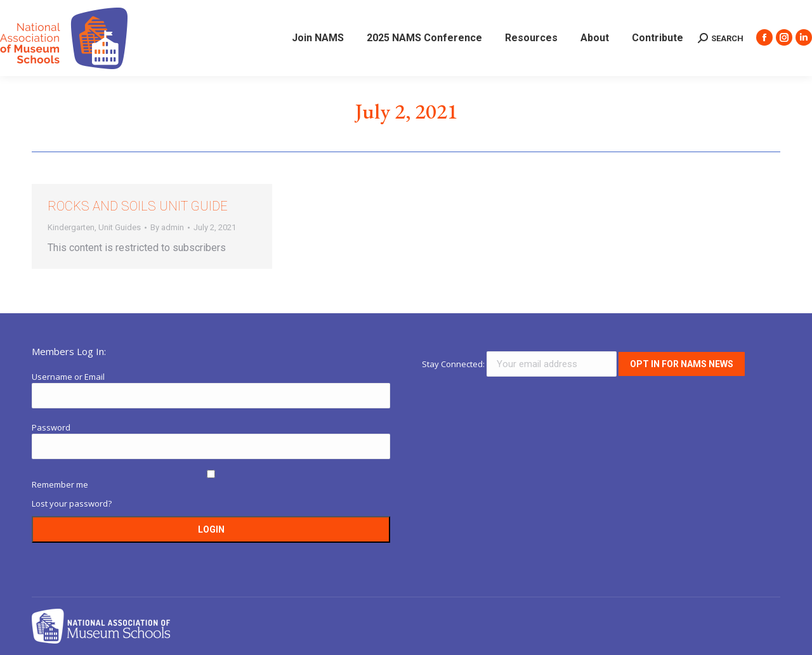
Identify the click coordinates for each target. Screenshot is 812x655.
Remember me (60, 484)
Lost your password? (72, 503)
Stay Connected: (520, 364)
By (167, 227)
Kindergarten (71, 227)
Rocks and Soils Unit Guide (138, 206)
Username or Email (68, 377)
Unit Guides (120, 227)
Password (51, 427)
